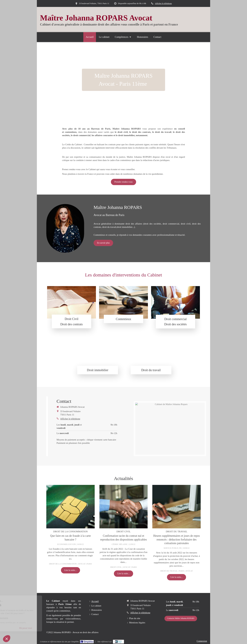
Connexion (202, 641)
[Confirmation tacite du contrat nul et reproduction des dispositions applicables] (124, 507)
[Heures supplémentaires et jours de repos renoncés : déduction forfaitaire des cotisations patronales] (177, 507)
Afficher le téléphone (163, 3)
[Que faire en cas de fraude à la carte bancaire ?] (70, 507)
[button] (7, 639)
